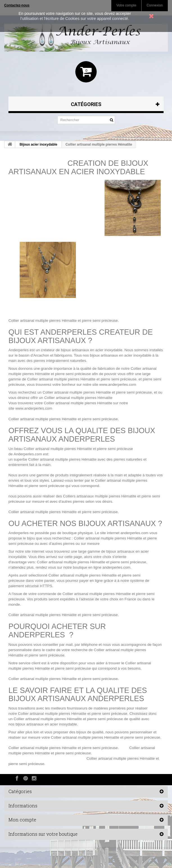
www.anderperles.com (118, 384)
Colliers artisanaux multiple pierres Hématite (100, 496)
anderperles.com (134, 533)
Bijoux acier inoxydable (39, 144)
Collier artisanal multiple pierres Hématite (43, 321)
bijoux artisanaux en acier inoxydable (121, 355)
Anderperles (19, 350)
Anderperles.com (28, 454)
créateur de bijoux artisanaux (65, 350)
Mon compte (22, 820)
